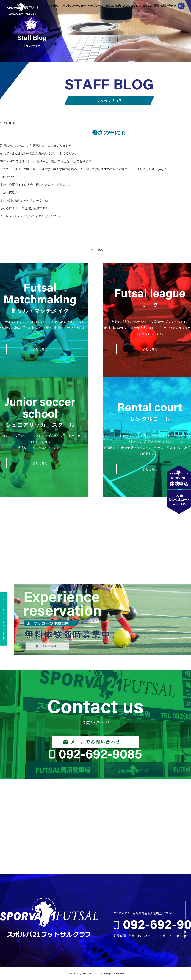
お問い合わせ (168, 6)
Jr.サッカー (79, 6)
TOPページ (37, 6)
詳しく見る (40, 349)
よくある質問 (151, 6)
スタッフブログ (132, 6)
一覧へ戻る (95, 250)
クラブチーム (95, 6)
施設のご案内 (113, 6)
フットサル (52, 6)
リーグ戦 (65, 6)
